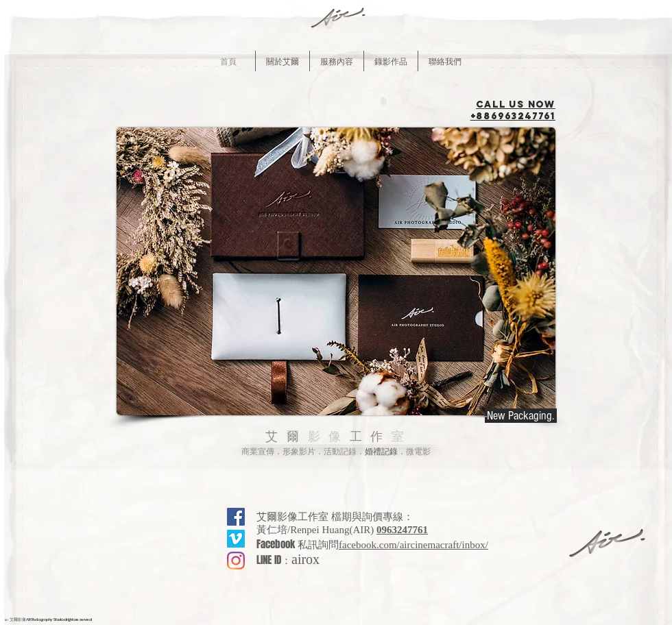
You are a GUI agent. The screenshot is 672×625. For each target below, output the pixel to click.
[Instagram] (236, 561)
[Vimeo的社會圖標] (236, 539)
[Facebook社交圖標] (236, 517)
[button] (283, 61)
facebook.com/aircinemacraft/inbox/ (413, 545)
